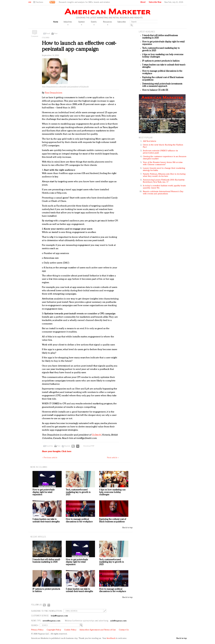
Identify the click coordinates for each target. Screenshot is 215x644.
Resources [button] (107, 23)
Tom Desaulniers (54, 93)
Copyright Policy (54, 630)
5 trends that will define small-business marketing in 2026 (46, 561)
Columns (46, 38)
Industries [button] (68, 23)
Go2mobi (96, 435)
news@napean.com (52, 621)
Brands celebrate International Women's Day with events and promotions (163, 193)
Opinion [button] (81, 23)
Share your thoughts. (57, 452)
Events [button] (94, 23)
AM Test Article (150, 141)
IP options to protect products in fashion (161, 61)
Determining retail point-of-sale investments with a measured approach (162, 85)
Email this (49, 446)
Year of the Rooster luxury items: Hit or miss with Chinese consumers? (163, 164)
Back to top (127, 528)
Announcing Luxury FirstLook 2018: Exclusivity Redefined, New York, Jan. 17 (164, 181)
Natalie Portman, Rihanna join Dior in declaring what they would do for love (164, 175)
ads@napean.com (118, 621)
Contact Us (124, 630)
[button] (39, 2)
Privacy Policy (37, 630)
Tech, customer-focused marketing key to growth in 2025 (78, 492)
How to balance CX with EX (155, 90)
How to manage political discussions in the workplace (79, 521)
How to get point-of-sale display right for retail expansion (44, 492)
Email (48, 34)
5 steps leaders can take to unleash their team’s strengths (46, 521)
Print (56, 34)
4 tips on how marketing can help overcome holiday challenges (112, 492)
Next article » (113, 458)
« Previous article (50, 458)
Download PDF (89, 446)
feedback (111, 638)
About (143, 2)
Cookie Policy (70, 630)
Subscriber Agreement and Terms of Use (98, 630)
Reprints (67, 446)
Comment (35, 36)
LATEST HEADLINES (147, 31)
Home (56, 22)
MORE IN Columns (39, 467)
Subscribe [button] (122, 22)
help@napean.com (59, 616)
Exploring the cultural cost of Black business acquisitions (113, 521)
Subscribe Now (155, 2)
